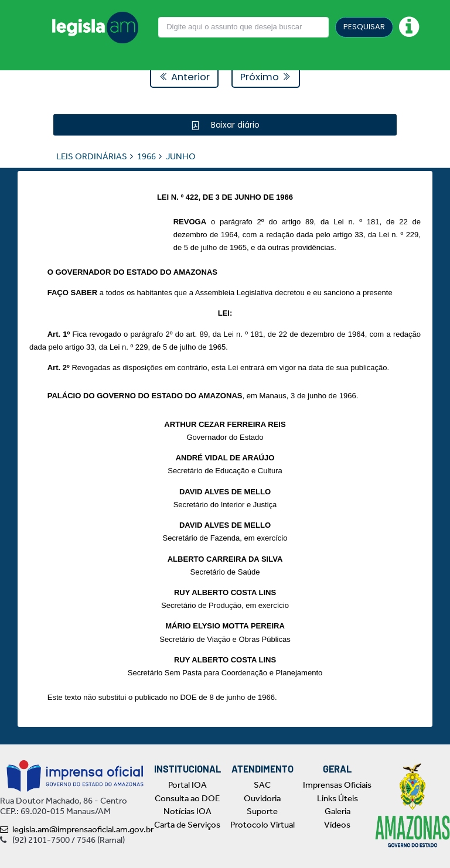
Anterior (184, 77)
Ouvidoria (262, 798)
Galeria (337, 811)
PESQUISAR (364, 27)
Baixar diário (234, 124)
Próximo (266, 77)
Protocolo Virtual (262, 825)
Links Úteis (337, 798)
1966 (146, 156)
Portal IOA (187, 785)
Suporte (262, 811)
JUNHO (181, 156)
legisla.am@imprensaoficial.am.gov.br (77, 829)
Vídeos (337, 825)
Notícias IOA (187, 811)
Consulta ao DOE (187, 798)
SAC (262, 785)
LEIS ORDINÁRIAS (92, 156)
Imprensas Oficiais (337, 785)
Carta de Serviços (187, 825)
